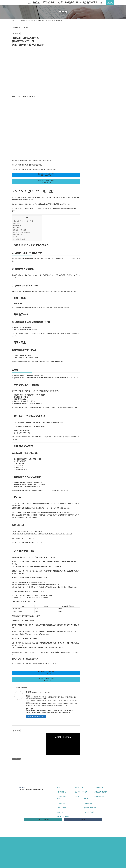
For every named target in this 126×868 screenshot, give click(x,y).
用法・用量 (16, 228)
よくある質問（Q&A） (19, 239)
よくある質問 (62, 803)
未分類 (90, 136)
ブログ (77, 803)
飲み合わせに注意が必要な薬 (21, 232)
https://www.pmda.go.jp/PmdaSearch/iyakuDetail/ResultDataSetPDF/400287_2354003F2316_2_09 (42, 534)
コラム (23, 758)
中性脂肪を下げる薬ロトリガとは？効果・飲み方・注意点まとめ (106, 91)
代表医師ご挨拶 (99, 803)
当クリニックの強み (81, 798)
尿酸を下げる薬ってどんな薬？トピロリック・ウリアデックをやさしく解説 (106, 110)
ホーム (4, 854)
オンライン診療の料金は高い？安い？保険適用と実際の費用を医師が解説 (106, 72)
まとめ (15, 237)
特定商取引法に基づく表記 (63, 845)
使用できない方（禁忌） (20, 230)
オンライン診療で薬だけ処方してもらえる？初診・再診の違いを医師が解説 (106, 34)
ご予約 (4, 859)
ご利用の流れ (62, 798)
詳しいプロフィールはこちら (35, 716)
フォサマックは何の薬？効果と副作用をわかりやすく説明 (106, 53)
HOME (59, 794)
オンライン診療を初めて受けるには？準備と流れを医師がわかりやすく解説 (106, 100)
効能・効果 (16, 223)
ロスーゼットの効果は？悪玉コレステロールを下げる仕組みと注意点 (106, 81)
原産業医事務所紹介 (101, 798)
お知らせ (91, 130)
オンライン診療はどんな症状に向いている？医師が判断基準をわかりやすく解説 (106, 43)
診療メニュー (79, 794)
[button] (46, 175)
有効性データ (17, 225)
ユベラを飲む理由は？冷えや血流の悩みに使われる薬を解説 (106, 62)
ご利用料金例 (99, 794)
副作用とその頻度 (18, 235)
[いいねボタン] (14, 34)
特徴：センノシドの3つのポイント (23, 221)
